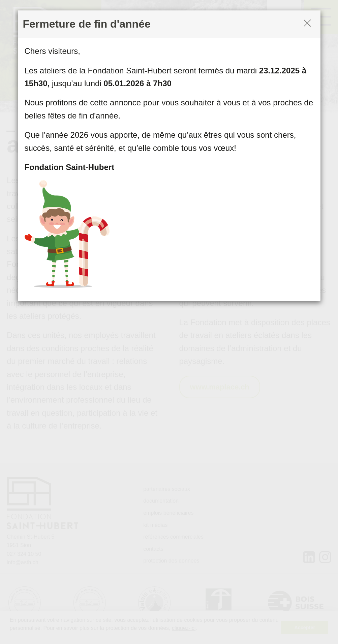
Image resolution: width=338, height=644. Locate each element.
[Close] (307, 24)
